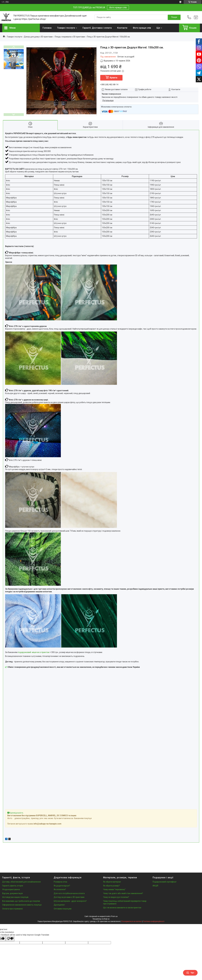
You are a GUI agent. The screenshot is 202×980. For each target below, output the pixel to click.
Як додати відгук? (62, 886)
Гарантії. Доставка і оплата (97, 28)
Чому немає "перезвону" (114, 889)
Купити (113, 78)
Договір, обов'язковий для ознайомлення (21, 882)
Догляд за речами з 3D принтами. (69, 897)
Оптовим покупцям (63, 909)
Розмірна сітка (60, 882)
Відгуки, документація (12, 893)
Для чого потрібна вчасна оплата (69, 893)
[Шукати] (174, 17)
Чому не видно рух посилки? (116, 897)
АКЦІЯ (155, 886)
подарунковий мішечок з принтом (34, 652)
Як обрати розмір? (111, 886)
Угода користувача (11, 889)
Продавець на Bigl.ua (101, 919)
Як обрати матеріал (112, 882)
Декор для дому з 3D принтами (38, 37)
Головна (47, 28)
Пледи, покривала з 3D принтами (70, 37)
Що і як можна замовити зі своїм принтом (122, 908)
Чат (190, 973)
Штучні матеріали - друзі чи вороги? (70, 901)
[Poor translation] (10, 939)
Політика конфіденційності (154, 921)
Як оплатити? (60, 889)
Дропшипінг (59, 905)
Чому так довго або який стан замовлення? (123, 893)
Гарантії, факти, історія (13, 886)
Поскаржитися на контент (132, 921)
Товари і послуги (66, 28)
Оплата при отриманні (12, 909)
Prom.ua (114, 916)
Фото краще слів (118, 7)
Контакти (122, 28)
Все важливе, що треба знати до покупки (21, 901)
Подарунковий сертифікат (165, 882)
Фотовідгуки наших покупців (15, 897)
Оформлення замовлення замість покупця (22, 905)
